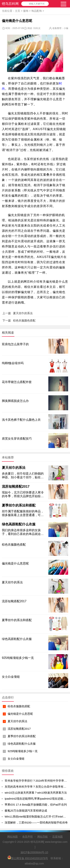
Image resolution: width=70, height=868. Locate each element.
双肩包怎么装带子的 (15, 344)
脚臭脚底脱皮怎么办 (15, 401)
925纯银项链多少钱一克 (23, 751)
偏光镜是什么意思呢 (20, 714)
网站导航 (43, 837)
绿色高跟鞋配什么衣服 (19, 524)
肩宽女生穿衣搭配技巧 (17, 439)
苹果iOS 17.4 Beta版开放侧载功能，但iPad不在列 (36, 805)
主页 (18, 11)
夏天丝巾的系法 (14, 468)
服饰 (26, 11)
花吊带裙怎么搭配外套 (17, 382)
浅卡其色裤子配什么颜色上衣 (21, 420)
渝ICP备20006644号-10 (34, 852)
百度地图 (57, 837)
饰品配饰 (37, 11)
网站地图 (13, 837)
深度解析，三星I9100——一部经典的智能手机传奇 (36, 822)
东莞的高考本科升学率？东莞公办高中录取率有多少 (37, 787)
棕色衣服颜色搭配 (19, 706)
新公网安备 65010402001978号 (28, 858)
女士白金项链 (16, 759)
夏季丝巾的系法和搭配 (19, 505)
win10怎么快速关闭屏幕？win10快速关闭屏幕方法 (36, 793)
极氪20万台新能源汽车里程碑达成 (26, 811)
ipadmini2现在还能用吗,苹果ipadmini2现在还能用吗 (37, 799)
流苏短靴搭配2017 (16, 487)
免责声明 (27, 837)
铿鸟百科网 (10, 4)
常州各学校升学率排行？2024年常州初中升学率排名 (37, 781)
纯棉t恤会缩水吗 (13, 363)
